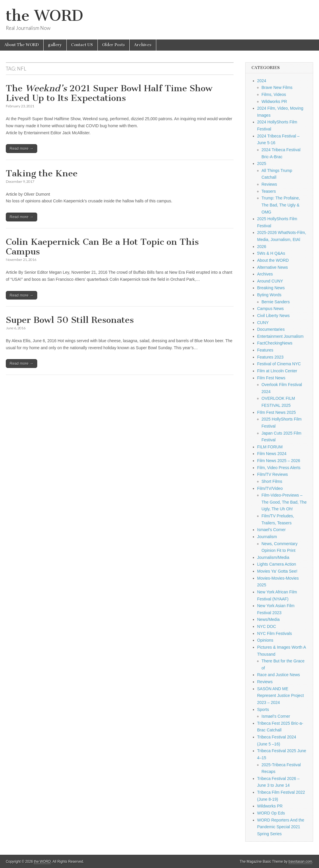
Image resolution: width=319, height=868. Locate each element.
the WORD (44, 16)
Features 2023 (270, 357)
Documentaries (271, 329)
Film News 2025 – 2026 (279, 461)
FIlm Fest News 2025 (277, 412)
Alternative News (273, 267)
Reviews (269, 184)
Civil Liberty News (273, 316)
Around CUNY (270, 281)
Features (265, 350)
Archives (143, 45)
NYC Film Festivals (275, 633)
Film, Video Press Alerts (279, 468)
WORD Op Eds (271, 813)
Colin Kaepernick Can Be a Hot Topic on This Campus (102, 247)
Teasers (269, 191)
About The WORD (22, 45)
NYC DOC (267, 626)
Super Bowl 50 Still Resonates (70, 320)
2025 (262, 163)
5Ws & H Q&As (271, 253)
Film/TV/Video (270, 488)
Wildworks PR (274, 101)
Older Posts (114, 45)
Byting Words (269, 295)
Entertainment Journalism (281, 336)
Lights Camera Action (277, 564)
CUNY (263, 323)
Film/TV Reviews (273, 474)
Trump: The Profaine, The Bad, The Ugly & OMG (281, 205)
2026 (262, 247)
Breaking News (271, 288)
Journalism (267, 537)
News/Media (269, 619)
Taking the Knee (42, 173)
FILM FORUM (270, 447)
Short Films (272, 481)
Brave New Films (277, 87)
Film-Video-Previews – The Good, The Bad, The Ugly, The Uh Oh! (284, 502)
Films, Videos (274, 94)
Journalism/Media (273, 557)
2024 (262, 81)
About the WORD (273, 260)
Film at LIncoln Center (277, 371)
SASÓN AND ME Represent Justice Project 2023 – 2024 (281, 696)
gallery (55, 45)
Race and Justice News (279, 675)
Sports (263, 709)
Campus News (271, 309)
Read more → (22, 148)
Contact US (82, 45)
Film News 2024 (272, 454)
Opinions (265, 640)
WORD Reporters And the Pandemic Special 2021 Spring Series (281, 827)
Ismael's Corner (272, 530)
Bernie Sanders (276, 302)
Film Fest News (271, 378)
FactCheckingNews (275, 343)
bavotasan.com (300, 862)
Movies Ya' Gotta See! (277, 571)
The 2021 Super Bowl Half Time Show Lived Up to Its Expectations (109, 93)
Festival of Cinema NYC (279, 364)
